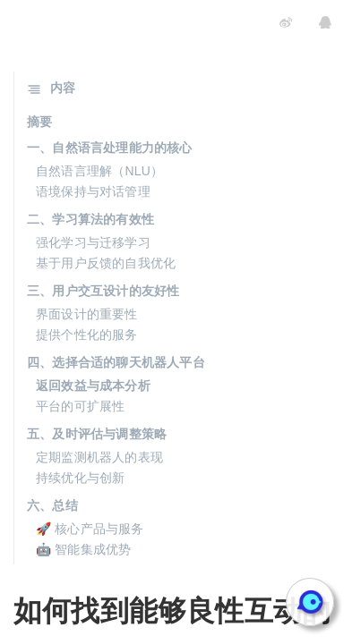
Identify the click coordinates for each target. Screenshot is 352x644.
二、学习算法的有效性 (90, 219)
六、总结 (52, 505)
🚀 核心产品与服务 (90, 529)
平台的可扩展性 (80, 406)
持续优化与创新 (80, 478)
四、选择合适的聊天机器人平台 (116, 362)
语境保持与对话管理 (93, 191)
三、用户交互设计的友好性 (103, 291)
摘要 (39, 122)
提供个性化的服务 (87, 335)
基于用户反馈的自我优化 (106, 263)
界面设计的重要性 (87, 314)
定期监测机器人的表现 (99, 457)
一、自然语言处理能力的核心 (110, 148)
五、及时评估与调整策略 (97, 434)
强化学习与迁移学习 (93, 242)
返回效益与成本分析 (93, 386)
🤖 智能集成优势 (84, 549)
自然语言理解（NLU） (99, 171)
